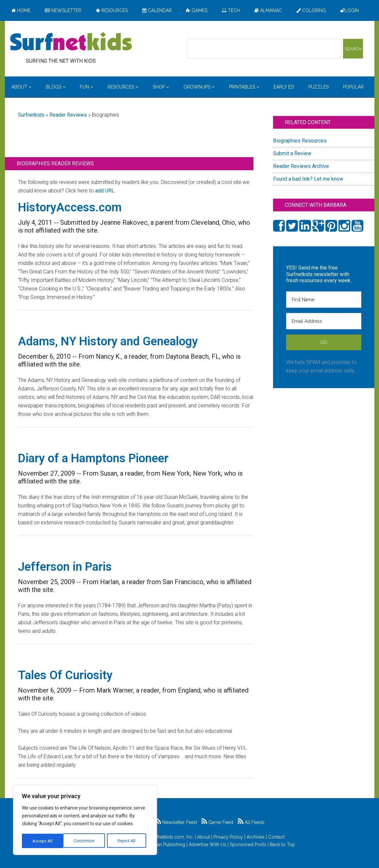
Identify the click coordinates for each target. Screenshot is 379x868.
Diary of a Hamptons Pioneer (93, 458)
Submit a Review (292, 153)
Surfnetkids (31, 115)
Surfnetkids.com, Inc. (172, 837)
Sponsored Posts (248, 844)
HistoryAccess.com (70, 207)
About (204, 837)
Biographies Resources (300, 141)
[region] (85, 821)
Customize (43, 841)
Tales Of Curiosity (65, 675)
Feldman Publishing (164, 844)
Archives (256, 837)
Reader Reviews (68, 115)
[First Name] (324, 300)
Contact (276, 837)
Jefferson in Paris (65, 567)
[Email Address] (324, 321)
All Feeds (251, 822)
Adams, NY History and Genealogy (108, 341)
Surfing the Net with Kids (71, 42)
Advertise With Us (207, 844)
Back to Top (282, 844)
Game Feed (217, 822)
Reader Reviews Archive (301, 166)
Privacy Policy (228, 837)
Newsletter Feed (176, 822)
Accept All (128, 841)
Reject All (86, 841)
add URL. (105, 191)
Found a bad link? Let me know (308, 179)
